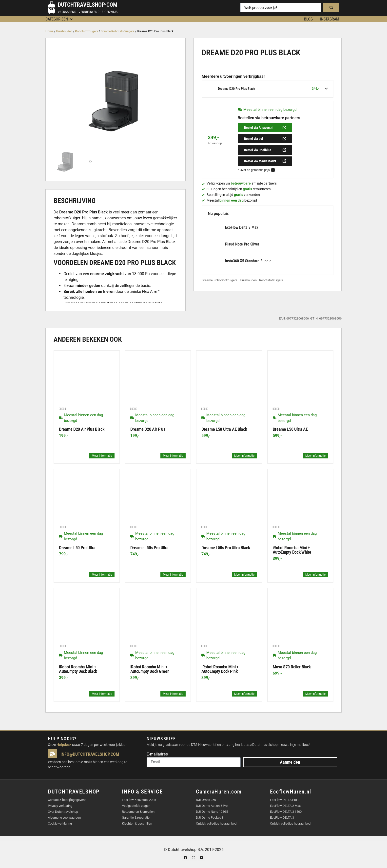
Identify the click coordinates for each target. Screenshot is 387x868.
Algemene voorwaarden (64, 817)
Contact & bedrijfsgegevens (67, 800)
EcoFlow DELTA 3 (282, 817)
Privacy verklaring (60, 805)
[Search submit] (331, 8)
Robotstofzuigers (87, 31)
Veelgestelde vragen (136, 805)
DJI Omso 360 (206, 800)
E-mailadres (157, 754)
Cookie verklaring (60, 823)
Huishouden (64, 31)
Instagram (330, 19)
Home (49, 31)
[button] (59, 19)
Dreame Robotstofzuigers (117, 31)
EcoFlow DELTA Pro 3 (285, 800)
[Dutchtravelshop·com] (52, 8)
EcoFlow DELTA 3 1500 (286, 811)
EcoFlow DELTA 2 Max (285, 805)
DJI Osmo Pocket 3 (210, 817)
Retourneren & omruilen (138, 811)
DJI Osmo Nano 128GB (212, 811)
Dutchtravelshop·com (87, 5)
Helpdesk (64, 745)
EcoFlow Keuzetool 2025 (139, 800)
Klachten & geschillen (137, 823)
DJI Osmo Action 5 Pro (212, 805)
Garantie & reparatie (136, 817)
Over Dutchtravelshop (63, 811)
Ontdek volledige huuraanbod (216, 823)
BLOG (308, 19)
